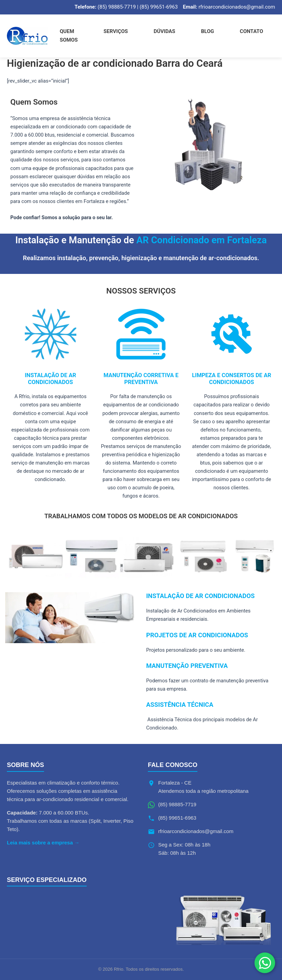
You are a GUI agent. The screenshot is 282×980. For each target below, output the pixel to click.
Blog (208, 31)
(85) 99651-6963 (177, 818)
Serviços (116, 31)
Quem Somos (69, 36)
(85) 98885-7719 (177, 804)
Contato (251, 31)
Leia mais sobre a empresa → (43, 843)
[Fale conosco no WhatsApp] (265, 963)
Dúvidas (165, 31)
